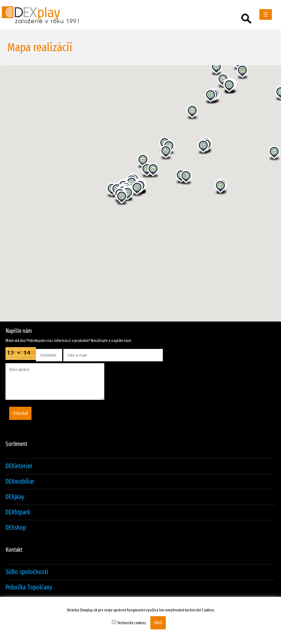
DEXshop (16, 528)
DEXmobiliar (20, 482)
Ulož (158, 623)
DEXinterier (19, 466)
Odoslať (20, 413)
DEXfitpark (18, 512)
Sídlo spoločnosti (27, 572)
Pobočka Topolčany (29, 587)
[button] (166, 152)
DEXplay (15, 497)
